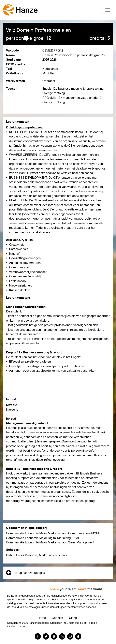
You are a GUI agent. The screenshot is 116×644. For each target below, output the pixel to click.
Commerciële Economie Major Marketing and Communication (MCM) (53, 533)
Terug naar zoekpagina (26, 573)
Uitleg (73, 618)
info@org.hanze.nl (17, 626)
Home (42, 618)
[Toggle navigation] (108, 10)
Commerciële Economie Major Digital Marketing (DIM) (42, 538)
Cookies (57, 618)
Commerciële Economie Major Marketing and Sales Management (50, 542)
